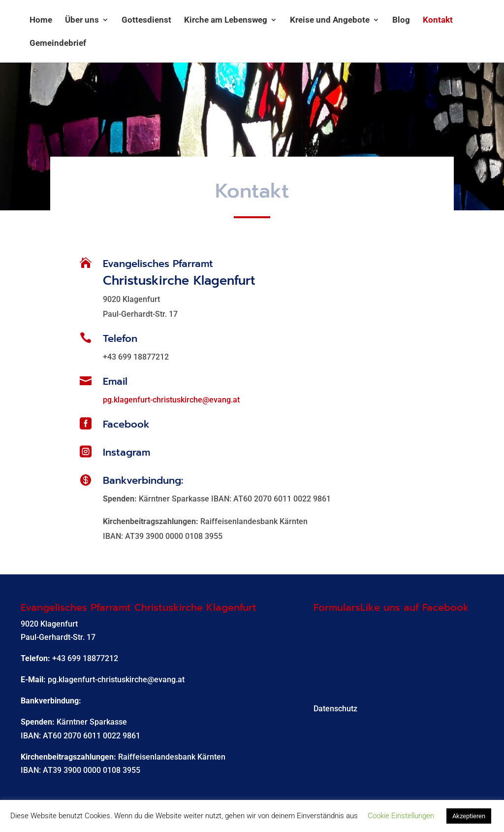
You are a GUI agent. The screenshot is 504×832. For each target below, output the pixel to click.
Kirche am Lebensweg (226, 20)
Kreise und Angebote (330, 20)
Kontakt (438, 20)
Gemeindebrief (58, 44)
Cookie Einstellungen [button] (401, 816)
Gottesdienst (146, 20)
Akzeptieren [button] (469, 816)
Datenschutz (335, 709)
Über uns (82, 20)
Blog (401, 20)
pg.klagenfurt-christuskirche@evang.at (171, 400)
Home (41, 20)
